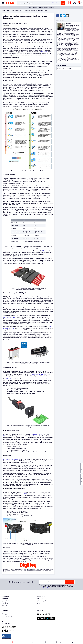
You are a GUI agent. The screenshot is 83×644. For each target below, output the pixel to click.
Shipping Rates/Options (43, 600)
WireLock (45, 251)
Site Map (4, 602)
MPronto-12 (7, 436)
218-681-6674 (7, 619)
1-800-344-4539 (7, 617)
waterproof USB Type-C (10, 317)
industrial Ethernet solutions (38, 374)
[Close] (81, 639)
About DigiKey (5, 596)
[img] (10, 3)
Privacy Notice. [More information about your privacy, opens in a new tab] (15, 642)
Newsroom (4, 606)
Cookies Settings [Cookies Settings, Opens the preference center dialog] (75, 639)
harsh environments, (37, 434)
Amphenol (44, 52)
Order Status (40, 598)
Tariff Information (41, 604)
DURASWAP (26, 494)
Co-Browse (6, 624)
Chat (4, 614)
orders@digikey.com (8, 621)
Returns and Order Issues (43, 602)
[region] (41, 639)
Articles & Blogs (6, 11)
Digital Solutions (6, 604)
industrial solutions (27, 251)
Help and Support (41, 596)
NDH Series (9, 379)
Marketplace (5, 598)
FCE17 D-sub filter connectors (12, 459)
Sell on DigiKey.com (7, 600)
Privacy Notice (47, 588)
